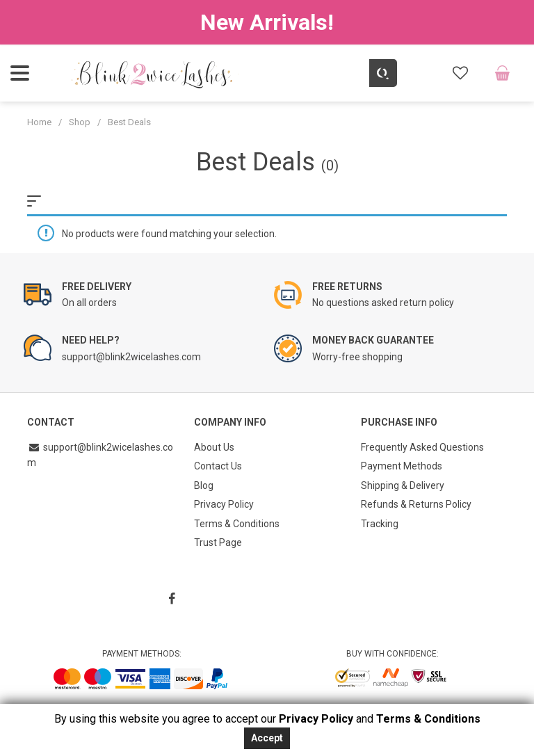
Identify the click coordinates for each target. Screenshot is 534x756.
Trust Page (218, 537)
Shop (80, 122)
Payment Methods (402, 465)
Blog (204, 483)
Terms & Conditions (237, 519)
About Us (214, 447)
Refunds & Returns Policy (416, 501)
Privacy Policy (224, 501)
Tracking (380, 519)
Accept (267, 738)
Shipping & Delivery (403, 483)
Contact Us (218, 465)
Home (39, 122)
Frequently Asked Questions (422, 447)
